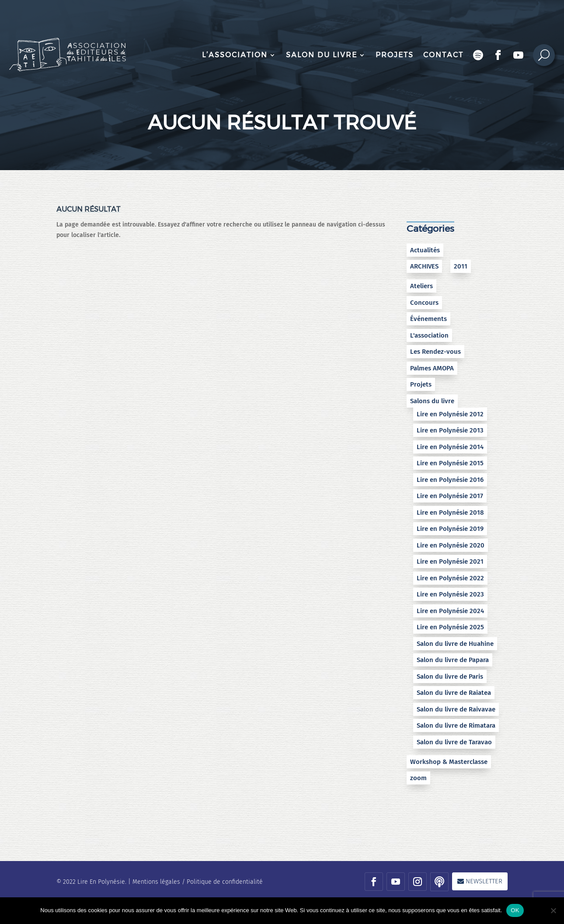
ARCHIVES (424, 266)
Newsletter (484, 881)
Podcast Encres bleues (478, 55)
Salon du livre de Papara (453, 660)
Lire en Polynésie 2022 (450, 578)
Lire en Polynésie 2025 (450, 627)
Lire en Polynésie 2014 (450, 447)
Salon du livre (322, 55)
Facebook (498, 55)
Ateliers (421, 286)
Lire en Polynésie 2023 (450, 594)
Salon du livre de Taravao (454, 742)
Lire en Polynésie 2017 (450, 496)
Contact (443, 55)
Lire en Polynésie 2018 (450, 513)
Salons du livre (432, 401)
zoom (418, 778)
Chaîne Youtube (519, 55)
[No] (553, 910)
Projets (395, 55)
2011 (461, 266)
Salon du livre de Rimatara (456, 725)
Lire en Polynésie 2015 (450, 463)
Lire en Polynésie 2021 (450, 561)
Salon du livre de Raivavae (456, 709)
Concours (424, 303)
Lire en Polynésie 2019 (450, 529)
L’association (235, 55)
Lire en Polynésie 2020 (451, 545)
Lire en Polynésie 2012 (450, 414)
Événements (428, 319)
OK (515, 910)
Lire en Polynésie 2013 (450, 430)
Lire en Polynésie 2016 (450, 480)
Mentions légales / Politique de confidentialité (198, 882)
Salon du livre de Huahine (455, 644)
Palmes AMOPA (432, 368)
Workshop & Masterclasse (449, 762)
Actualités (425, 250)
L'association (429, 335)
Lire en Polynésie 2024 (450, 611)
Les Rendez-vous (435, 352)
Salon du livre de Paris (450, 676)
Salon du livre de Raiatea (454, 693)
